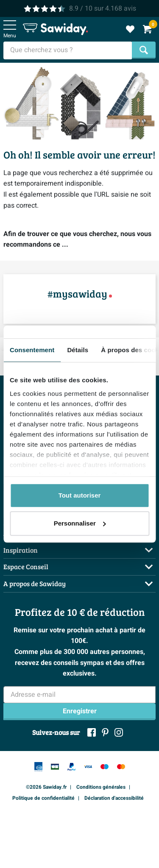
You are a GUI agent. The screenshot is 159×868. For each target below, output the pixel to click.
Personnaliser (80, 523)
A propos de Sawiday (35, 583)
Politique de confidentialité (43, 798)
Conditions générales (101, 787)
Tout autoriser (80, 495)
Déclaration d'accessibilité (114, 798)
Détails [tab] (78, 350)
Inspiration (21, 550)
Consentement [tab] (32, 350)
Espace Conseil (26, 566)
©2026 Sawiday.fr (46, 787)
